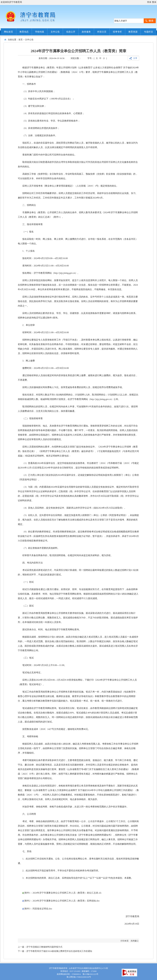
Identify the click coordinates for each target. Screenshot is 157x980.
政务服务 (86, 32)
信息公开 (71, 32)
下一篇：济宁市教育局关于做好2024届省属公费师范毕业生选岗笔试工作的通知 (55, 951)
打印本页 (125, 941)
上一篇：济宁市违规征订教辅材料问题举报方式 (40, 947)
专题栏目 (149, 32)
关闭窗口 (135, 941)
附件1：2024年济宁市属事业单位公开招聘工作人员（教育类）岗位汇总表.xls (62, 893)
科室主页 (102, 32)
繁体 (154, 2)
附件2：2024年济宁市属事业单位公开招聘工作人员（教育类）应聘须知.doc (61, 901)
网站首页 (8, 32)
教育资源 (133, 32)
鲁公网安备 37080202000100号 (78, 977)
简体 (149, 2)
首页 (21, 40)
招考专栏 (117, 32)
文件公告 (55, 32)
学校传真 (40, 32)
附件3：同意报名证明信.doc (37, 909)
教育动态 (24, 32)
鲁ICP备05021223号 (90, 974)
